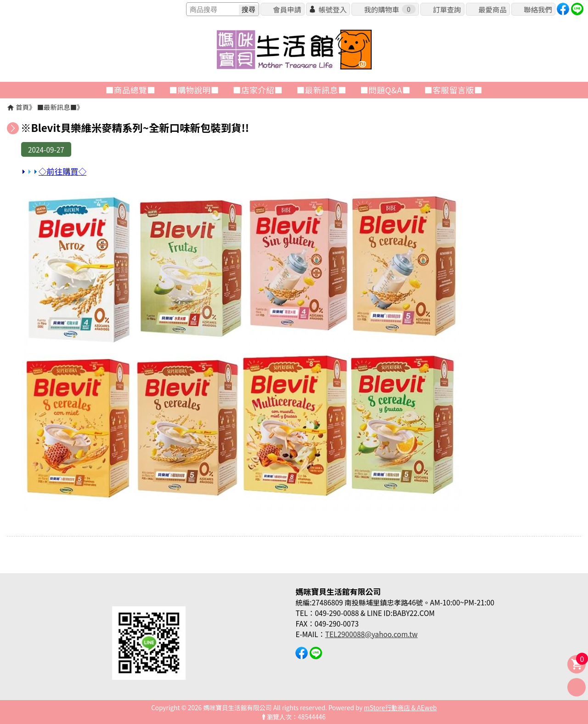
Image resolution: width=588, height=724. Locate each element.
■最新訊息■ (57, 107)
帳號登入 (332, 9)
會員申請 (287, 9)
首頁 (22, 107)
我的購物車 (390, 9)
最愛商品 (492, 9)
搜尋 (249, 9)
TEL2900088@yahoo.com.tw (371, 634)
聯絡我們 (538, 9)
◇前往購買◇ (54, 171)
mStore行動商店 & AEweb (400, 707)
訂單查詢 (447, 9)
